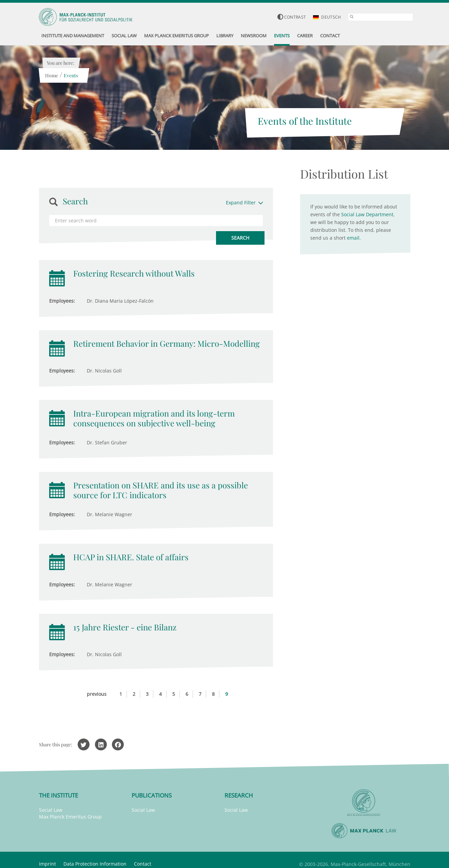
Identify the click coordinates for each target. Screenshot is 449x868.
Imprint (47, 864)
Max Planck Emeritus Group (70, 817)
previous (97, 694)
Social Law (51, 810)
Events (71, 75)
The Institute (58, 795)
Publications (152, 795)
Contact (143, 864)
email (353, 238)
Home (52, 75)
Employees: (62, 301)
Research (239, 795)
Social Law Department (367, 214)
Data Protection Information (95, 864)
